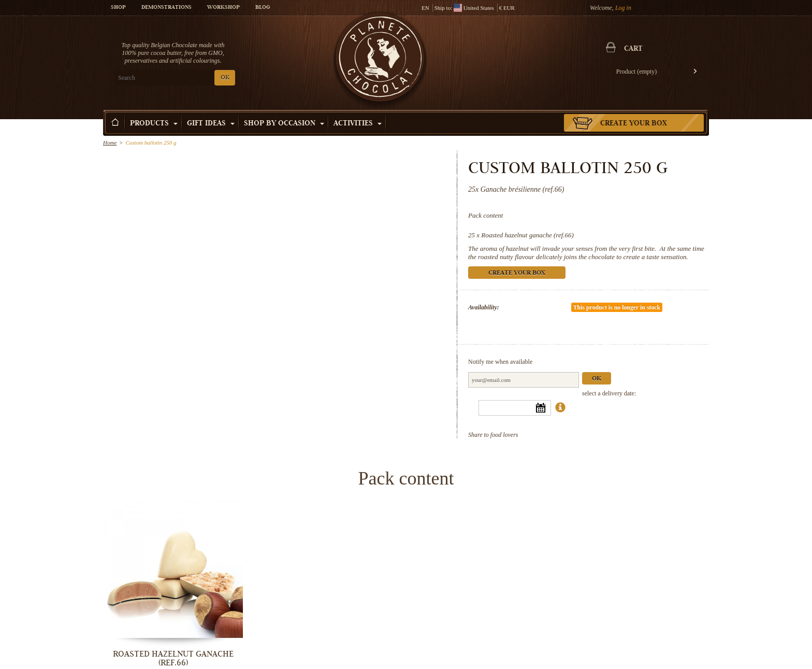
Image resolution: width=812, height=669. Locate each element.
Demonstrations (166, 8)
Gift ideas (211, 124)
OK (225, 78)
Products (154, 124)
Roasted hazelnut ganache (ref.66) (527, 235)
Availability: (484, 307)
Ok (597, 379)
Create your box (634, 124)
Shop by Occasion (284, 124)
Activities (358, 124)
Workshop (223, 8)
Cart (633, 49)
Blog (263, 8)
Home (110, 143)
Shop (118, 8)
